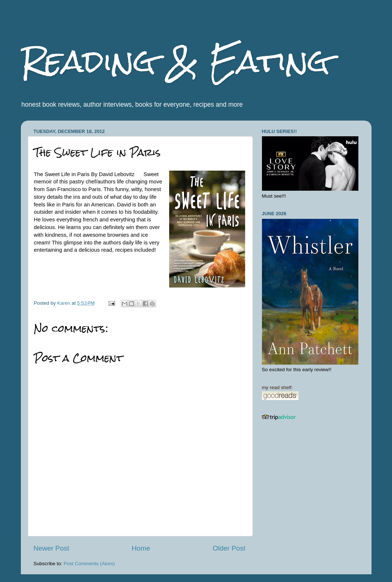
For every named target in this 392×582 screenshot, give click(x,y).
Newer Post (52, 548)
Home (141, 548)
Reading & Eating (175, 61)
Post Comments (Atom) (89, 564)
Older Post (229, 548)
